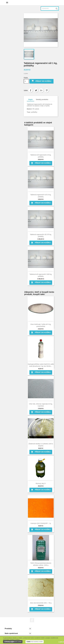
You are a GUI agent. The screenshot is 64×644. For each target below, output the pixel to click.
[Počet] (26, 81)
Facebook (32, 620)
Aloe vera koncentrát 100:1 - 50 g (41, 603)
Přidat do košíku (41, 81)
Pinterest (47, 90)
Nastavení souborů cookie (13, 642)
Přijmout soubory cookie (35, 642)
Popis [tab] (31, 99)
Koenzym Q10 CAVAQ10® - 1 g (41, 523)
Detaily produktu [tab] (42, 99)
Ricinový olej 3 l (41, 483)
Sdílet (31, 90)
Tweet (36, 90)
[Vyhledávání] (50, 8)
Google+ (41, 90)
